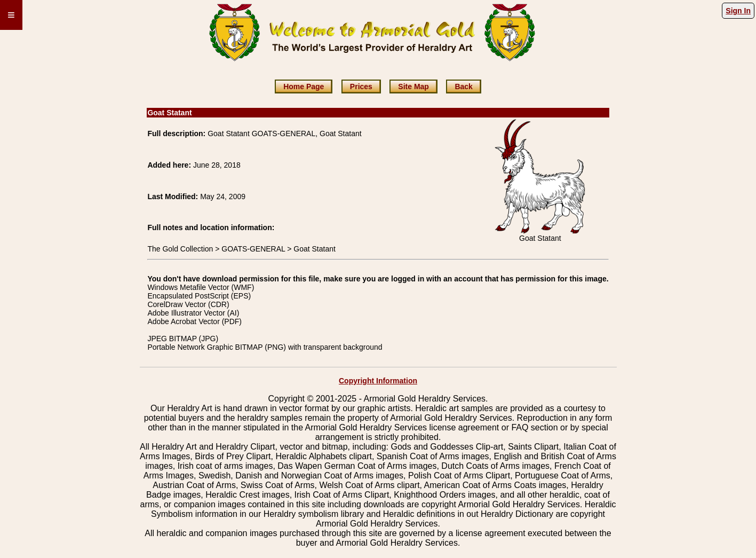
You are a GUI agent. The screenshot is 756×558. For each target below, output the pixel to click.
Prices (361, 87)
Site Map (413, 87)
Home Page (304, 87)
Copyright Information (378, 381)
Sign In (738, 11)
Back (463, 87)
